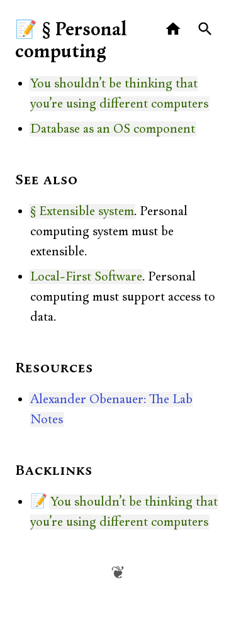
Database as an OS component (113, 129)
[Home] (173, 29)
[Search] (205, 29)
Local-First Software (86, 277)
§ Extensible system (82, 211)
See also (47, 180)
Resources (54, 369)
